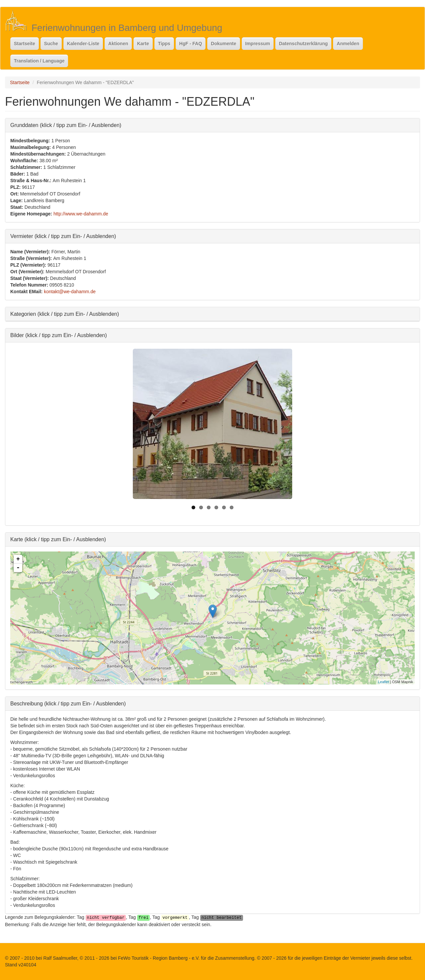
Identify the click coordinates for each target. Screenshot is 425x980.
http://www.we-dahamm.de (81, 214)
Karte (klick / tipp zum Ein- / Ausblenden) (58, 539)
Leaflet (383, 682)
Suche (51, 44)
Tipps (164, 44)
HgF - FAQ (191, 44)
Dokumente (223, 44)
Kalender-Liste (83, 44)
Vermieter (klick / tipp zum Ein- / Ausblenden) (63, 236)
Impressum (258, 44)
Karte (143, 44)
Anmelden (348, 44)
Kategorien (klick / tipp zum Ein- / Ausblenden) (65, 314)
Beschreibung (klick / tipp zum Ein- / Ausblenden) (68, 703)
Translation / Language (39, 61)
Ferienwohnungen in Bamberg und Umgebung (127, 28)
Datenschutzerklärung (303, 44)
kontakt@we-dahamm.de (70, 292)
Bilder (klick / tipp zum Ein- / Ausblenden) (59, 335)
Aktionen (118, 44)
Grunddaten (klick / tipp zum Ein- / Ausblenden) (66, 125)
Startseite (25, 44)
